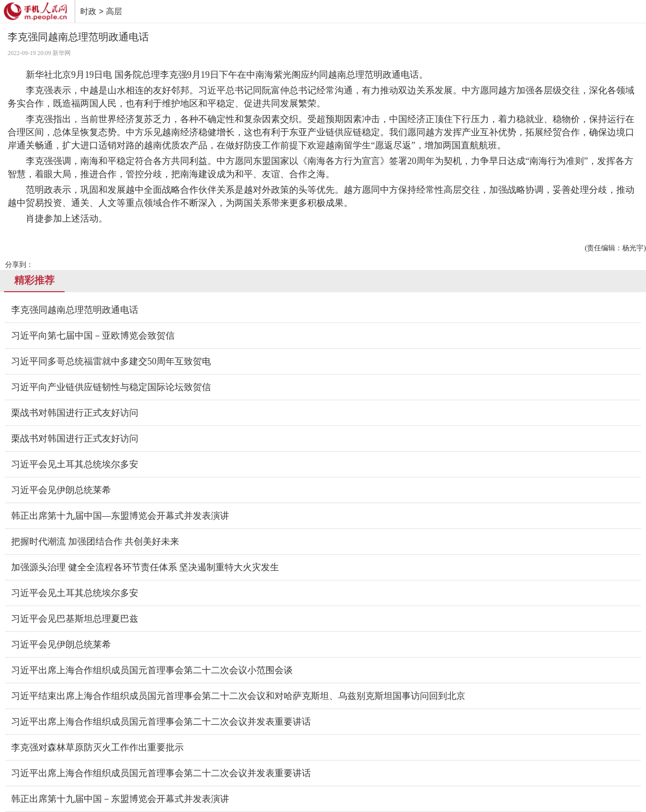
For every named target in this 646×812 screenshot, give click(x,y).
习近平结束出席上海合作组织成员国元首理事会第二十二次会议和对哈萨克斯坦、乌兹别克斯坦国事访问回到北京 (238, 696)
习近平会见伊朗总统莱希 (61, 490)
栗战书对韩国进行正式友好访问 (75, 413)
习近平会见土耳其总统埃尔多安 (75, 464)
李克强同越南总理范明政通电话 (75, 310)
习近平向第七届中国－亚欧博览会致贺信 (93, 336)
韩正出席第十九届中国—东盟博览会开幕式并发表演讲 (120, 516)
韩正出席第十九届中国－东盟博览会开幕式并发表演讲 (120, 799)
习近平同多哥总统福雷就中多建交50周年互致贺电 (111, 361)
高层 (114, 11)
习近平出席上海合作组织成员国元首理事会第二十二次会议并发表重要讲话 (161, 722)
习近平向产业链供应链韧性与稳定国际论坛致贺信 (111, 387)
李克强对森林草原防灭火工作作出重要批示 (97, 747)
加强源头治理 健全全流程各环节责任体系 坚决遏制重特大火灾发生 (145, 567)
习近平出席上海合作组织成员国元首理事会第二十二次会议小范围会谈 (152, 670)
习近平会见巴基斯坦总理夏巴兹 (75, 619)
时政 (88, 11)
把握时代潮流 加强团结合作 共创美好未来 (95, 542)
